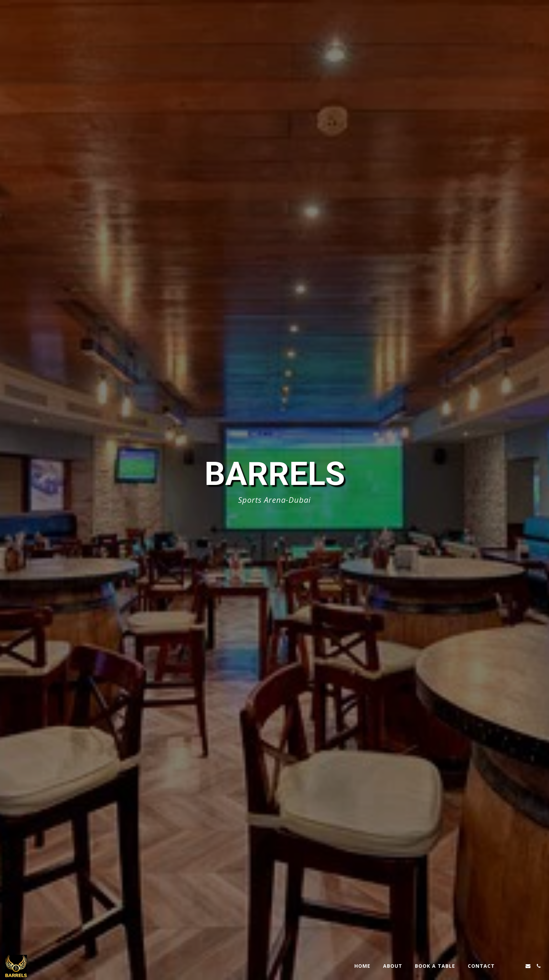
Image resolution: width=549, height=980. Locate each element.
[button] (507, 966)
